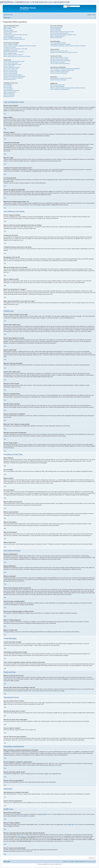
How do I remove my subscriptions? (59, 73)
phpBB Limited (47, 814)
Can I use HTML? (8, 86)
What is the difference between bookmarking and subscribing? (65, 69)
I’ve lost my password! (9, 36)
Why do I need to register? (10, 27)
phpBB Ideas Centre (73, 825)
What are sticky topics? (9, 93)
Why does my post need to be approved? (13, 78)
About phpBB (23, 816)
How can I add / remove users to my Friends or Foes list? (64, 52)
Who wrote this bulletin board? (58, 85)
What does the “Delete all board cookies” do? (14, 39)
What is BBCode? (8, 84)
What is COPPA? (8, 29)
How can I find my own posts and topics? (60, 63)
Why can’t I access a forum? (10, 70)
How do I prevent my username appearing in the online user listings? (20, 46)
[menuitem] (11, 15)
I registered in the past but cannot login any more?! (16, 35)
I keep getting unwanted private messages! (60, 44)
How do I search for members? (58, 62)
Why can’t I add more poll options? (12, 67)
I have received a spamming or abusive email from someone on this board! (68, 46)
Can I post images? (8, 89)
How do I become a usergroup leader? (59, 33)
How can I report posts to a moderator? (13, 75)
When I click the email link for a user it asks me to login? (17, 56)
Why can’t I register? (9, 30)
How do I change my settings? (11, 44)
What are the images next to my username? (14, 52)
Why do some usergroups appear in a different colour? (63, 35)
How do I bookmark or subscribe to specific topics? (62, 70)
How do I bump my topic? (10, 79)
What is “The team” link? (56, 38)
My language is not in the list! (11, 50)
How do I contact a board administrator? (60, 89)
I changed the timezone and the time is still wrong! (15, 49)
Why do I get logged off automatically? (13, 38)
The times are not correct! (10, 47)
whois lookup (21, 836)
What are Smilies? (8, 87)
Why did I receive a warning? (10, 73)
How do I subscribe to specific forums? (59, 72)
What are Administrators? (56, 27)
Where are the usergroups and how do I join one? (62, 32)
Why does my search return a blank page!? (61, 61)
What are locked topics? (9, 95)
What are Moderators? (56, 29)
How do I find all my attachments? (58, 80)
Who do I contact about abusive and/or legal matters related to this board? (68, 88)
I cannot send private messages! (58, 43)
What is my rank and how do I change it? (13, 55)
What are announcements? (10, 92)
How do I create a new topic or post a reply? (14, 61)
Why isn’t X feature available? (57, 86)
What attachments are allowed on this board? (61, 78)
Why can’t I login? (8, 33)
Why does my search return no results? (60, 59)
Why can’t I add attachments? (11, 72)
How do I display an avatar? (10, 53)
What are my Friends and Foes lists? (59, 51)
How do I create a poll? (9, 66)
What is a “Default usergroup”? (58, 36)
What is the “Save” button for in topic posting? (14, 76)
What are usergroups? (56, 30)
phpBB (70, 261)
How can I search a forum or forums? (59, 58)
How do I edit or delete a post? (11, 63)
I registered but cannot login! (10, 32)
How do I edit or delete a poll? (11, 69)
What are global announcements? (12, 90)
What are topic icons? (9, 96)
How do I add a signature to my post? (12, 64)
